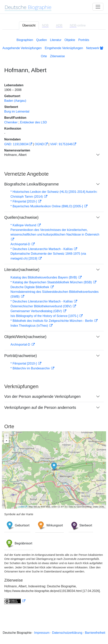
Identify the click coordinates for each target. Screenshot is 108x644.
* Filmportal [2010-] (24, 201)
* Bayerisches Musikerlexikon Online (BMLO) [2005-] (47, 206)
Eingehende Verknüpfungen (64, 48)
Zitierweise (57, 56)
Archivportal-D (21, 244)
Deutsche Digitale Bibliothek (30, 287)
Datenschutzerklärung (67, 633)
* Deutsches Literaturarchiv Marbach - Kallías (42, 249)
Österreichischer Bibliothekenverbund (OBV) (41, 306)
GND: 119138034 (16, 144)
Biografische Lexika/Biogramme (32, 184)
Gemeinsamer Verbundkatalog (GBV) (37, 311)
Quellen (42, 40)
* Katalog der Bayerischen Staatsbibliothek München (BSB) (52, 282)
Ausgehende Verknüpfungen (22, 48)
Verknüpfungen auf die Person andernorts (40, 407)
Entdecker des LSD (34, 122)
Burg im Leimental (17, 111)
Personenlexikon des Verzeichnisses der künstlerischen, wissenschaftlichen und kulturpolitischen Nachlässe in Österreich (55, 232)
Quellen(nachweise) (21, 217)
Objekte (70, 40)
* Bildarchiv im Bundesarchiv (31, 368)
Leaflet (21, 507)
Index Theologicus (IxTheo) (30, 326)
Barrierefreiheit (95, 633)
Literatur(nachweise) (22, 270)
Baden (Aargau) (15, 101)
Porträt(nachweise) (21, 356)
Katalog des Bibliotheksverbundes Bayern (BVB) (44, 277)
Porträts (84, 40)
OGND (39, 144)
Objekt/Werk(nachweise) (25, 337)
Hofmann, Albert (15, 155)
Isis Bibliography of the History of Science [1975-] (45, 316)
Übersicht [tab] (29, 25)
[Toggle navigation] (98, 7)
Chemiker (11, 122)
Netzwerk (95, 48)
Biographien (25, 40)
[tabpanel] (54, 320)
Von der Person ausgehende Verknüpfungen (42, 396)
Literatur (56, 40)
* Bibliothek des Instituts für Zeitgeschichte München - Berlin (52, 321)
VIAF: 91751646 (61, 144)
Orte (44, 56)
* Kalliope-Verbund (24, 225)
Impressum (42, 633)
